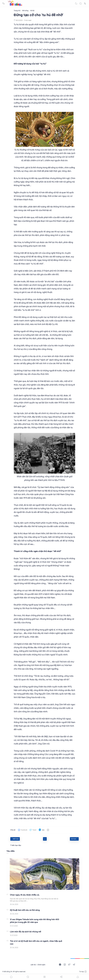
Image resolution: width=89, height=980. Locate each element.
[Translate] (85, 3)
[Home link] (45, 839)
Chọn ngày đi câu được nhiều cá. (25, 895)
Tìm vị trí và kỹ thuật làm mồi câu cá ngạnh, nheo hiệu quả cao (36, 943)
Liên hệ (33, 965)
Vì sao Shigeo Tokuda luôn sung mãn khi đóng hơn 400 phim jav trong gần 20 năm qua (35, 921)
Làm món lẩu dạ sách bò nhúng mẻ (25, 932)
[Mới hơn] (15, 839)
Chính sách (41, 965)
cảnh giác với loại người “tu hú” (46, 53)
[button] (76, 3)
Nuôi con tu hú (35, 50)
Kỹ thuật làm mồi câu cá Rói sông (25, 910)
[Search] (81, 3)
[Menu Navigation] (3, 3)
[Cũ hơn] (74, 839)
